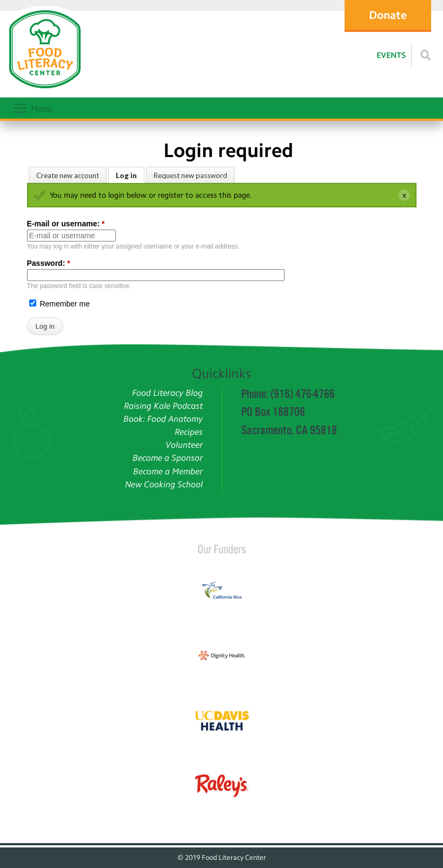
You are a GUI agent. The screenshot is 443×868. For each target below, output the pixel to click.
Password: (49, 263)
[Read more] (426, 55)
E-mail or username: (66, 224)
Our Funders (222, 549)
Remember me (59, 304)
